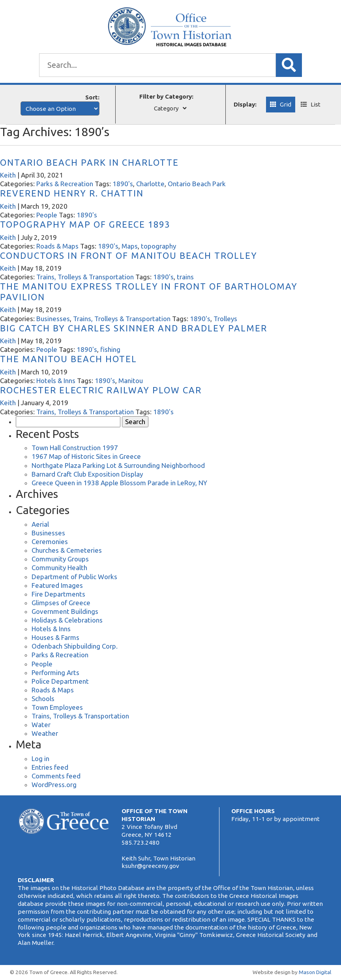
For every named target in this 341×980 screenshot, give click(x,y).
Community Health (59, 568)
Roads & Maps (57, 246)
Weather (45, 733)
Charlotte (150, 184)
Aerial (40, 524)
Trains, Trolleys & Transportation (85, 277)
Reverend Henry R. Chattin (72, 193)
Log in (40, 758)
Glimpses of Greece (61, 603)
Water (41, 725)
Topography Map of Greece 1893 (85, 224)
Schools (43, 699)
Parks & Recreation (65, 184)
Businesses (53, 319)
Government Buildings (65, 611)
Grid (286, 104)
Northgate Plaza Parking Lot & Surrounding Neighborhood (118, 465)
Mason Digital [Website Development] (315, 972)
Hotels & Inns (56, 381)
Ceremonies (50, 541)
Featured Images (57, 585)
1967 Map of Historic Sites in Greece (86, 456)
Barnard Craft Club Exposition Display (87, 474)
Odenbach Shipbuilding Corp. (75, 646)
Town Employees (57, 707)
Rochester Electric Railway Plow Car (101, 390)
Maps (130, 246)
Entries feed (50, 767)
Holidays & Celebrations (67, 620)
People (47, 215)
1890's (123, 184)
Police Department (60, 681)
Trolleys (225, 319)
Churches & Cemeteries (67, 550)
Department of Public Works (74, 577)
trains (185, 277)
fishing (110, 349)
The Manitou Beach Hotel (68, 359)
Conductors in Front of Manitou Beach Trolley (129, 255)
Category (166, 108)
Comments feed (56, 776)
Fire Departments (58, 594)
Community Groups (60, 559)
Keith (8, 175)
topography (158, 246)
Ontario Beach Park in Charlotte (89, 162)
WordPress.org (54, 785)
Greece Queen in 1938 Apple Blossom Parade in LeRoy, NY (119, 483)
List (316, 104)
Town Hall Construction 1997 (75, 448)
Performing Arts (55, 672)
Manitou (131, 381)
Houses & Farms (55, 637)
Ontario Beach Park (197, 184)
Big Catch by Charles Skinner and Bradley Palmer (134, 328)
